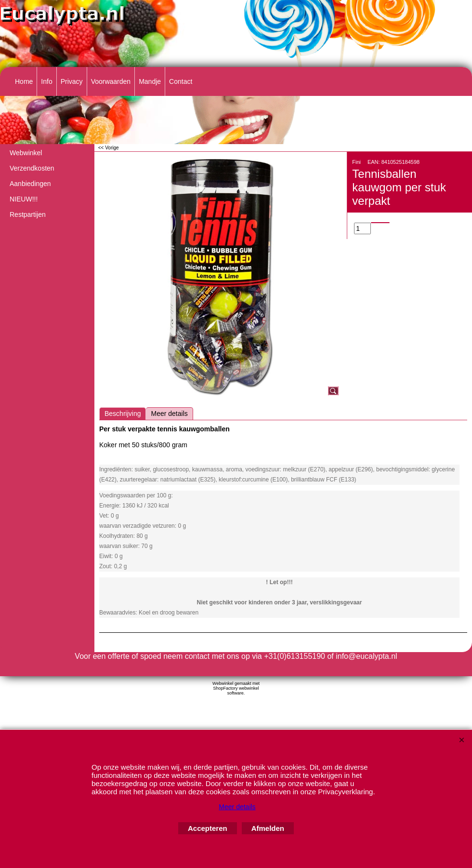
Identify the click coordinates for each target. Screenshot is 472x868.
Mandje (150, 81)
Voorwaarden (111, 81)
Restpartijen (28, 214)
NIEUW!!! (24, 199)
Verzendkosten (32, 168)
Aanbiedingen (30, 184)
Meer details (169, 414)
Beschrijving (123, 414)
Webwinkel (26, 153)
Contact (181, 81)
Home (24, 81)
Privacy (72, 81)
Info (46, 81)
